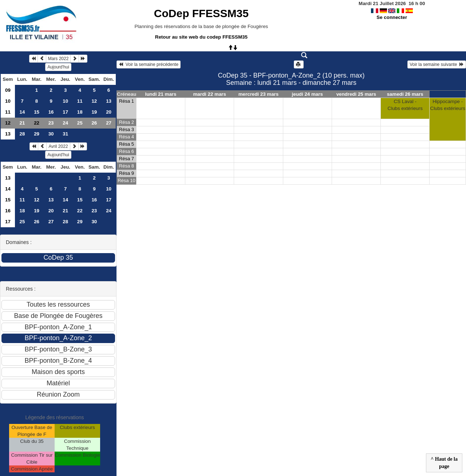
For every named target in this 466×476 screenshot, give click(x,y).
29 (37, 134)
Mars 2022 (58, 59)
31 (65, 134)
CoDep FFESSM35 (201, 13)
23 (51, 123)
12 (94, 101)
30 (51, 134)
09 (8, 90)
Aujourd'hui (58, 67)
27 (109, 123)
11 (80, 101)
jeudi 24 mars (307, 94)
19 (94, 112)
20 (109, 112)
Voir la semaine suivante (437, 64)
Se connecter (392, 17)
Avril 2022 (58, 146)
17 (65, 112)
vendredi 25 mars (356, 94)
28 (22, 134)
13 (109, 101)
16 (51, 112)
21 (22, 123)
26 (94, 123)
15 (37, 112)
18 (80, 112)
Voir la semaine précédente (149, 64)
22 (80, 211)
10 (8, 101)
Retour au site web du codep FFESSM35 (201, 37)
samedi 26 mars (405, 94)
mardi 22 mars (210, 94)
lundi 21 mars (161, 94)
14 (22, 112)
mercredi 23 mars (258, 94)
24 (65, 123)
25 (80, 123)
